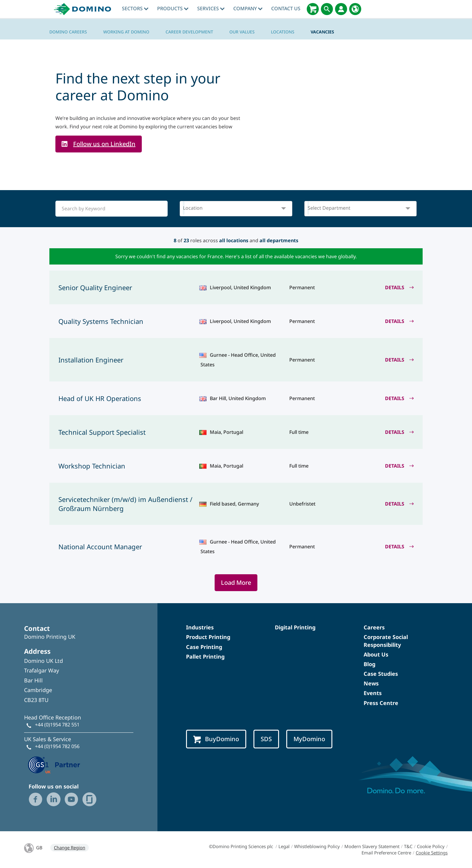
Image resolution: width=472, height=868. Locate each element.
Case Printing (204, 647)
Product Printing (208, 637)
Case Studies (381, 674)
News (371, 683)
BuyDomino (216, 739)
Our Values (242, 32)
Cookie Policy (431, 846)
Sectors (135, 8)
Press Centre (381, 703)
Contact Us (286, 8)
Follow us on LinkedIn (104, 144)
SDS (266, 739)
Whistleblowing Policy (317, 846)
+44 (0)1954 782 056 (57, 746)
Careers (374, 627)
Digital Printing (295, 627)
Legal (284, 846)
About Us (376, 654)
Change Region (70, 848)
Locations (283, 32)
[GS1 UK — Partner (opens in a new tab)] (54, 764)
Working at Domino (126, 32)
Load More (236, 583)
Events (373, 693)
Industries (200, 627)
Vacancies (322, 32)
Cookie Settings (432, 853)
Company (248, 8)
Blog (370, 664)
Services (211, 8)
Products (173, 8)
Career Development (189, 32)
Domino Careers (68, 32)
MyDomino (309, 739)
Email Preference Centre (386, 853)
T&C (408, 846)
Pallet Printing (205, 656)
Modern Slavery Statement (372, 846)
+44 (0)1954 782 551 (57, 725)
